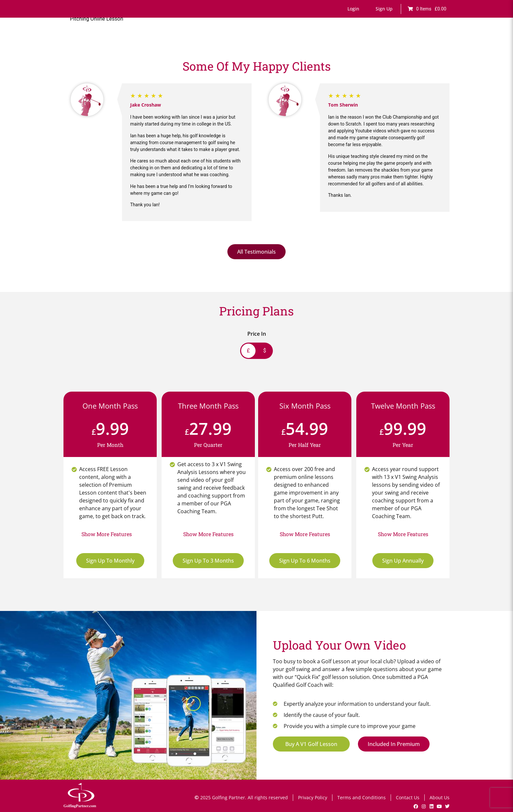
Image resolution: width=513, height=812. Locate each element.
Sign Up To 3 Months (208, 561)
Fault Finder (249, 42)
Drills (300, 42)
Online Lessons (211, 42)
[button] (353, 9)
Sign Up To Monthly (110, 561)
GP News (417, 42)
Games (278, 42)
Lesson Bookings (332, 42)
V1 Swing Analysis (379, 42)
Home (179, 42)
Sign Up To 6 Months (305, 561)
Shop (441, 42)
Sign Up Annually (403, 561)
